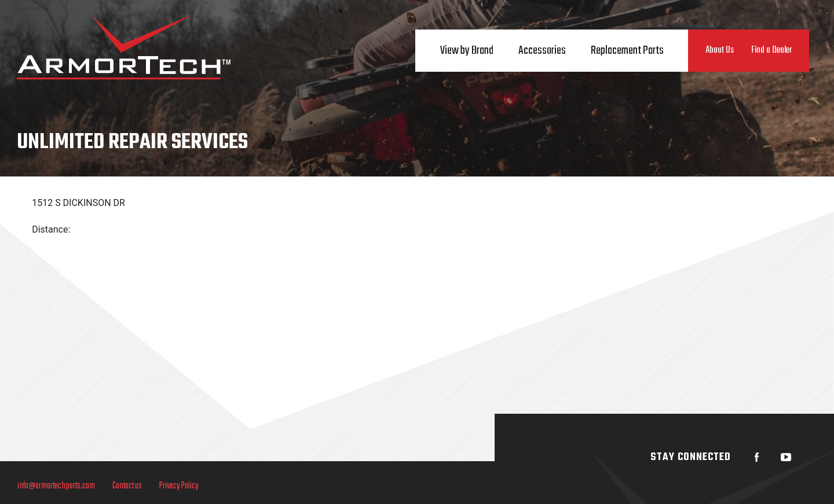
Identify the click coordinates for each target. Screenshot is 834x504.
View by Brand (467, 51)
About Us (720, 50)
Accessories (542, 51)
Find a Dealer (771, 50)
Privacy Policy (179, 486)
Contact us (127, 486)
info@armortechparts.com (56, 486)
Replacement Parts (627, 51)
